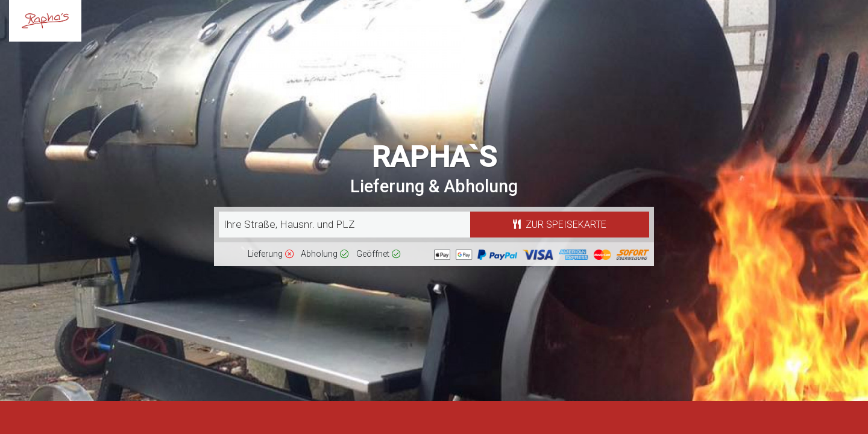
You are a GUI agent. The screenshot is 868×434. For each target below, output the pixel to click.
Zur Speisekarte (560, 225)
